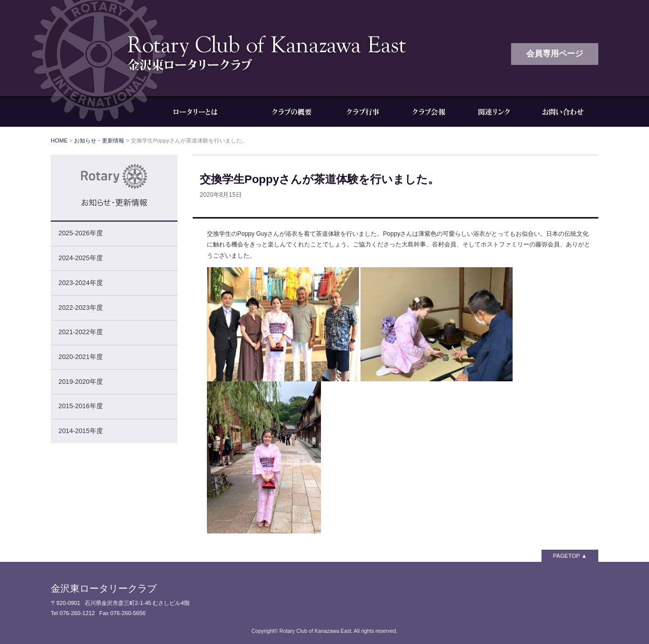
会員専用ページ (555, 53)
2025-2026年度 (80, 233)
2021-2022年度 (80, 332)
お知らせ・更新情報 (99, 140)
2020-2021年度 (80, 357)
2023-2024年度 (80, 283)
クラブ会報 (428, 112)
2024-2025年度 (80, 258)
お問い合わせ (563, 112)
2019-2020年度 (80, 382)
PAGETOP (567, 556)
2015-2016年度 (80, 406)
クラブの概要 (292, 112)
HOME (59, 140)
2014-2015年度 (80, 431)
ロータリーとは (203, 112)
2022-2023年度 (80, 308)
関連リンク (494, 112)
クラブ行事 (363, 112)
